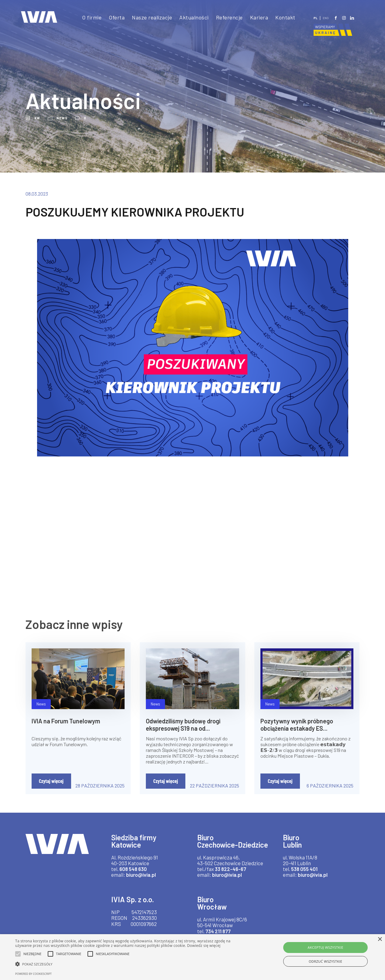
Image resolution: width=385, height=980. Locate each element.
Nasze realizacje (149, 17)
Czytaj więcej (51, 780)
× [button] (380, 939)
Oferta (112, 17)
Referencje (228, 17)
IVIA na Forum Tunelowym (68, 721)
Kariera (259, 17)
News (62, 118)
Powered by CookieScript (33, 974)
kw (37, 118)
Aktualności (192, 17)
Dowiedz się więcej (204, 946)
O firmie (87, 17)
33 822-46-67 (229, 876)
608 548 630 (134, 869)
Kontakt (285, 17)
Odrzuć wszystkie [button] (325, 961)
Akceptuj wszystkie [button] (326, 947)
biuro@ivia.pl (143, 874)
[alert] (192, 957)
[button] (131, 964)
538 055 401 (306, 869)
